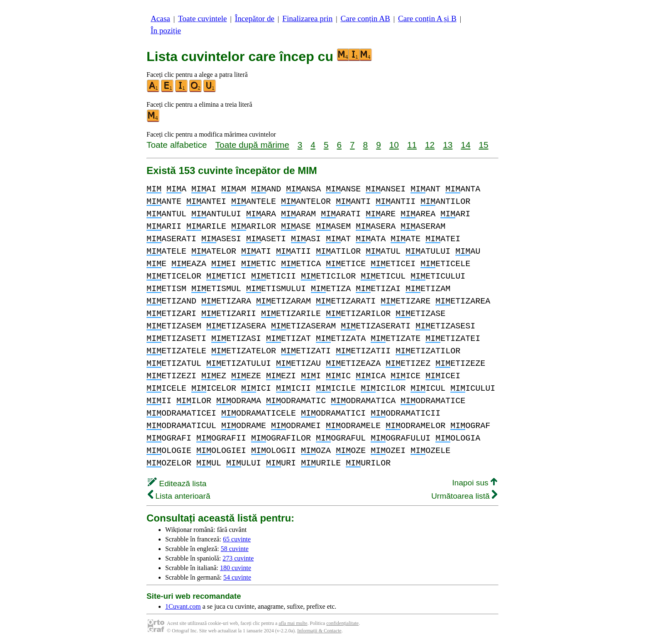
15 (483, 145)
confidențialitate (342, 623)
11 (412, 145)
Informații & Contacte (319, 631)
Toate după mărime (252, 145)
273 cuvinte (238, 558)
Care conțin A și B (427, 18)
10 (394, 145)
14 (465, 145)
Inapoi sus (475, 483)
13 (448, 145)
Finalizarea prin (307, 18)
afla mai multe (293, 623)
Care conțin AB (365, 18)
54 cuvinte (237, 577)
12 (430, 145)
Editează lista (177, 484)
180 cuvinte (236, 568)
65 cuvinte (237, 539)
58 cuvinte (235, 549)
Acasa (160, 18)
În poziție (166, 31)
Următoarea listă (464, 496)
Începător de (255, 18)
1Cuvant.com (183, 606)
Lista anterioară (179, 496)
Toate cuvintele (202, 18)
